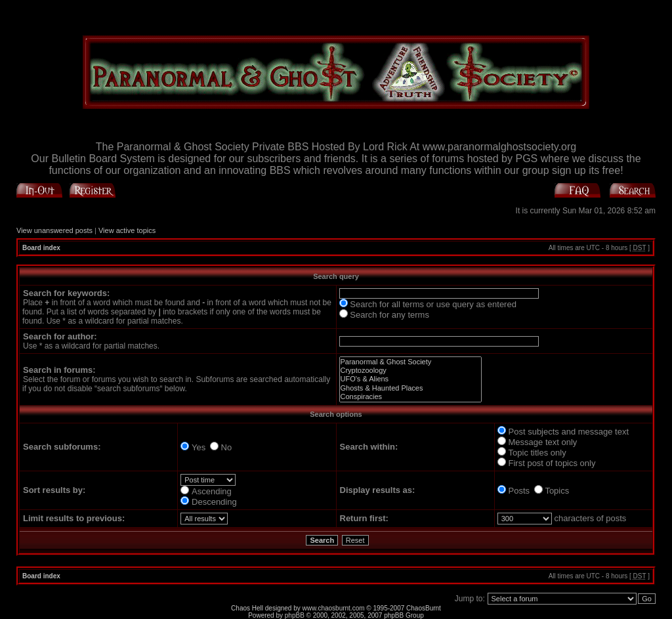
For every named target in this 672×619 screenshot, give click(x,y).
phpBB (295, 615)
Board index (41, 248)
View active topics (127, 230)
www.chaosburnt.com (334, 608)
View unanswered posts (54, 230)
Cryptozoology (410, 371)
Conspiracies (410, 397)
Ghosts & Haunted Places (410, 388)
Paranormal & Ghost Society (410, 362)
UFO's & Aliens (410, 379)
